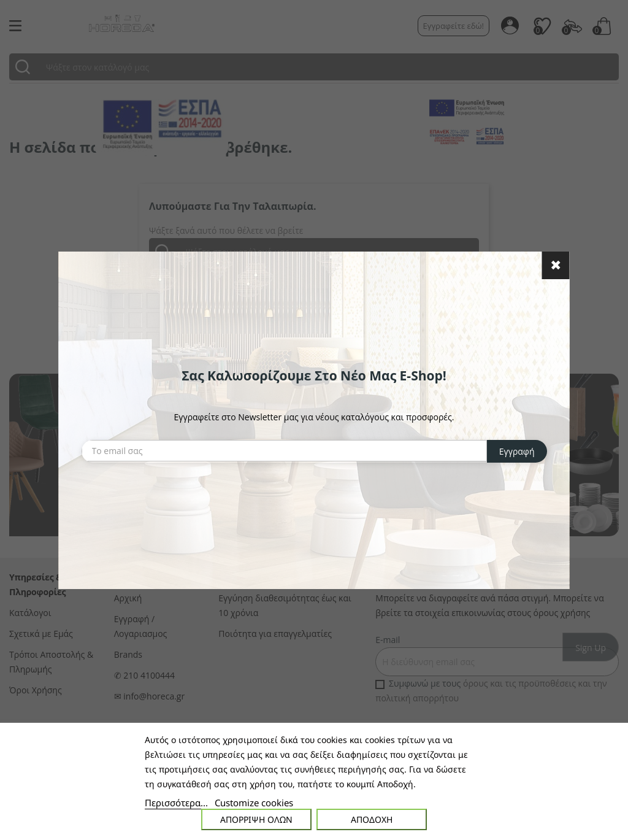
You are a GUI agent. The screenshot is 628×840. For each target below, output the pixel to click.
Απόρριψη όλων (256, 819)
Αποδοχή (372, 819)
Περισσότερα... (176, 803)
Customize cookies (254, 803)
